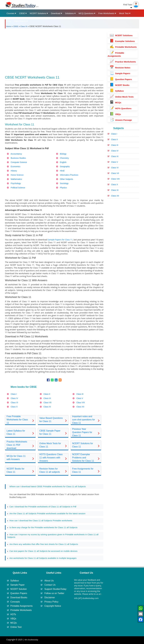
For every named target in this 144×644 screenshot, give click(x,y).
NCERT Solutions (38, 13)
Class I (114, 134)
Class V (114, 162)
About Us (49, 581)
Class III (115, 145)
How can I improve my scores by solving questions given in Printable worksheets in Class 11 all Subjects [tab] (53, 536)
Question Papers (121, 79)
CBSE (22, 13)
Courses (10, 13)
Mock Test (124, 13)
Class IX (115, 156)
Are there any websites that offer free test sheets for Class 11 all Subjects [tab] (43, 544)
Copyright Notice (53, 606)
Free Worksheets (106, 13)
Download (56, 13)
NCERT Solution (18, 589)
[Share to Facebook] (48, 380)
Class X (114, 185)
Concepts (15, 602)
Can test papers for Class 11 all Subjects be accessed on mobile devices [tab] (42, 551)
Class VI (115, 168)
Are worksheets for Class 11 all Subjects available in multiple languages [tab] (42, 558)
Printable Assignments (21, 606)
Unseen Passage (121, 120)
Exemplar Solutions (122, 41)
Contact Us (50, 585)
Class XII (115, 196)
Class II (114, 139)
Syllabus (117, 91)
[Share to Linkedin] (56, 380)
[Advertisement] (54, 50)
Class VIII (115, 179)
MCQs (115, 103)
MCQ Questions (86, 13)
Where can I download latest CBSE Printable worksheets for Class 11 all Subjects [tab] (46, 487)
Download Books (19, 597)
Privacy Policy (51, 602)
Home (9, 26)
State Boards (20, 21)
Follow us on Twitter (54, 593)
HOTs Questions (121, 108)
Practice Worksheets (123, 62)
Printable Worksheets (123, 47)
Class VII (115, 173)
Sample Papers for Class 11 (60, 240)
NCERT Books (120, 85)
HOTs (13, 614)
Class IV (115, 151)
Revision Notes (120, 68)
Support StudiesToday (55, 589)
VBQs (115, 114)
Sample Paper (17, 585)
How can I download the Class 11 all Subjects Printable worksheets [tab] (40, 521)
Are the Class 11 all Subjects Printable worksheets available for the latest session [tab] (46, 514)
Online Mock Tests (122, 97)
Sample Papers (120, 73)
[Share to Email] (60, 380)
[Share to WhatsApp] (52, 380)
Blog (9, 21)
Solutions (69, 13)
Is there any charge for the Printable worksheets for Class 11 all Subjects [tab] (42, 527)
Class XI (24, 26)
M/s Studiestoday (31, 640)
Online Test (16, 627)
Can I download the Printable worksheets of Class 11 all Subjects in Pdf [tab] (42, 507)
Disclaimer (50, 597)
